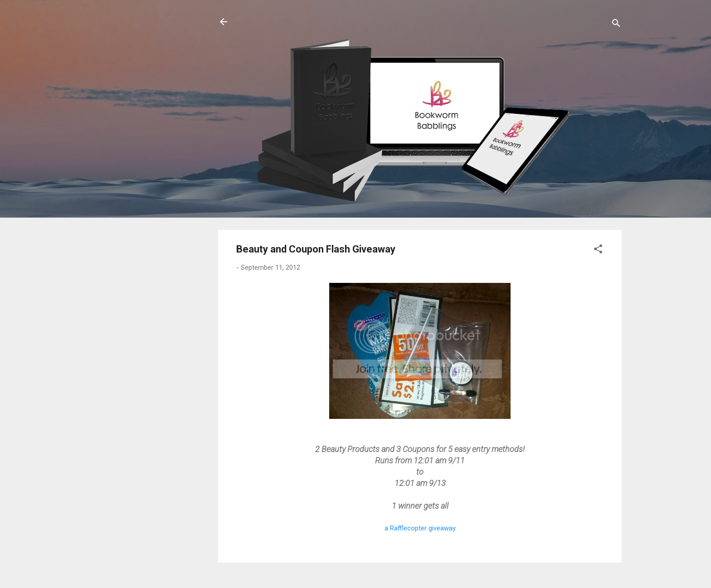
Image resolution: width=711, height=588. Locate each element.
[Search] (616, 25)
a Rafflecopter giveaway (420, 528)
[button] (598, 250)
